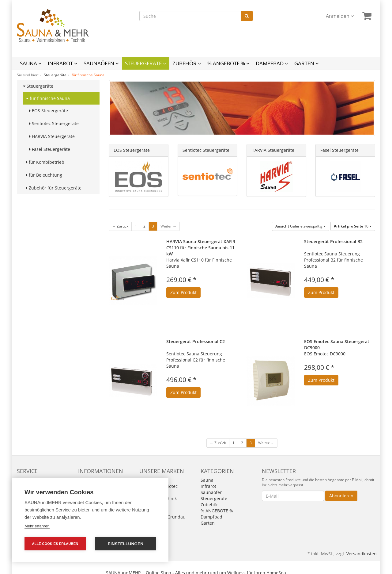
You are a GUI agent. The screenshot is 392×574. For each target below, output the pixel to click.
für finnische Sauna (48, 98)
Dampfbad (272, 63)
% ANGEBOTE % (228, 63)
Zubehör (187, 63)
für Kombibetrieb (45, 162)
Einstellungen (126, 544)
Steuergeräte (146, 63)
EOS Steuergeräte (49, 111)
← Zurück (120, 226)
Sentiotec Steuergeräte (54, 123)
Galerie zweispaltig (301, 226)
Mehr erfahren (37, 526)
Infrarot (63, 63)
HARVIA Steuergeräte (52, 136)
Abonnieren (341, 496)
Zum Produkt (183, 292)
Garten (307, 63)
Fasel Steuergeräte (50, 149)
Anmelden (340, 16)
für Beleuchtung (44, 175)
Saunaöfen (101, 63)
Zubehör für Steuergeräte (54, 188)
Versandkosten (362, 554)
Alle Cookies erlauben (55, 544)
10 (353, 226)
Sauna (31, 63)
